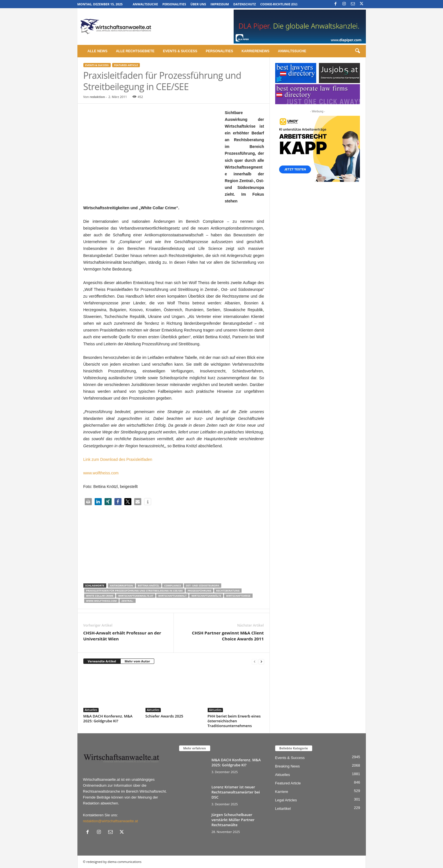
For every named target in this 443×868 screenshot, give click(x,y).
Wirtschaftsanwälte (206, 596)
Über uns (198, 4)
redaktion (97, 97)
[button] (357, 51)
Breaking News (287, 766)
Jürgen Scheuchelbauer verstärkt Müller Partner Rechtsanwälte (233, 820)
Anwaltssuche (145, 4)
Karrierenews (256, 51)
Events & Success (180, 51)
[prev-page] (255, 661)
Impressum (220, 4)
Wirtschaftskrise (238, 596)
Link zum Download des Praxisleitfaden (118, 459)
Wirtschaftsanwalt (172, 596)
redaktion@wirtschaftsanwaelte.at (111, 821)
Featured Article (126, 65)
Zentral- (128, 601)
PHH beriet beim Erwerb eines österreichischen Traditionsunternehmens (234, 721)
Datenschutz (245, 4)
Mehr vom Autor (137, 661)
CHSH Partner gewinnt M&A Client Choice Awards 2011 (228, 636)
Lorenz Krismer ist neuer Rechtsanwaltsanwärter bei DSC (236, 792)
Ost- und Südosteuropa (203, 585)
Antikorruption (121, 585)
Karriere (282, 792)
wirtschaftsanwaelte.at (136, 596)
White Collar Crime (100, 596)
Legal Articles (286, 800)
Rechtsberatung (228, 591)
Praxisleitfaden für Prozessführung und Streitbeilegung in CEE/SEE (134, 591)
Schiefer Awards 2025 (164, 716)
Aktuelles (91, 710)
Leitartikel (283, 809)
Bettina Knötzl (149, 585)
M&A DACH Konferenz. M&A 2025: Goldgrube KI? (108, 718)
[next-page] (261, 661)
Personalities (174, 4)
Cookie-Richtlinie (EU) (279, 4)
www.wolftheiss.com (101, 473)
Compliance (172, 585)
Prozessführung (199, 591)
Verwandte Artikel (102, 661)
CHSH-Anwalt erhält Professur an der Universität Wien (122, 636)
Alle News (98, 51)
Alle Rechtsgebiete (135, 51)
